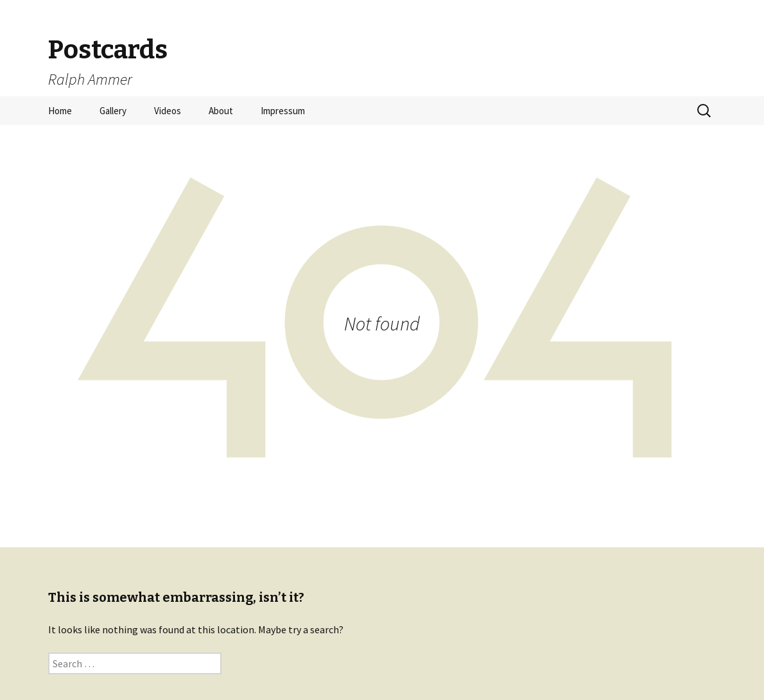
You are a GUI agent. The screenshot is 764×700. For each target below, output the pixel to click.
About (221, 111)
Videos (168, 111)
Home (60, 111)
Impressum (283, 111)
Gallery (113, 111)
